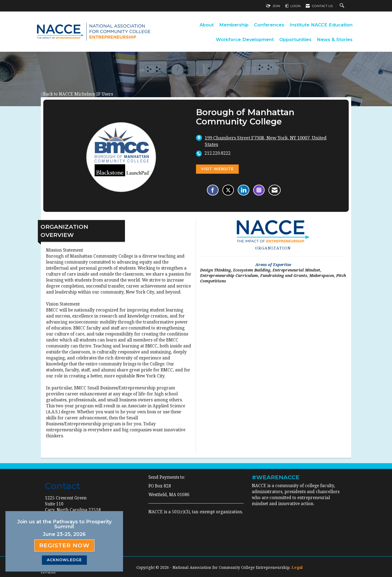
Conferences (269, 25)
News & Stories (335, 39)
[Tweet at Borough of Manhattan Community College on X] (228, 190)
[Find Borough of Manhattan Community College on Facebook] (213, 190)
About (207, 25)
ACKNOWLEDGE (64, 560)
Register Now (64, 545)
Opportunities (295, 39)
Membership (234, 25)
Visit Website (217, 169)
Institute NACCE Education (321, 25)
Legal (297, 567)
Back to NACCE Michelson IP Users (77, 94)
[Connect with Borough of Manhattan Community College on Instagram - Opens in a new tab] (259, 190)
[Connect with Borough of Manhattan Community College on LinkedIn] (244, 190)
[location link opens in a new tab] (273, 141)
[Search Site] (343, 6)
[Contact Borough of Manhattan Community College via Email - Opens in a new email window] (275, 190)
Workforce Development (245, 39)
